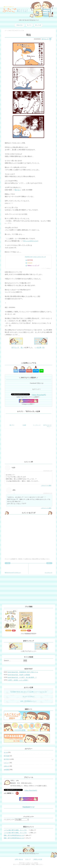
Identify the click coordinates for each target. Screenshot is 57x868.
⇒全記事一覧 (40, 347)
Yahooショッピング (33, 266)
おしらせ (38, 25)
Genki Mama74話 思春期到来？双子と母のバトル (23, 672)
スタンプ (28, 859)
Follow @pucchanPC (39, 395)
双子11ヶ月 (45, 39)
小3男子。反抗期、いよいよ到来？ (18, 680)
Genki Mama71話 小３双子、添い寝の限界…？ (22, 677)
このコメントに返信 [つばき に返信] (46, 485)
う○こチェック (47, 569)
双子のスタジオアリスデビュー (13, 569)
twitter (16, 371)
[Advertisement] (28, 355)
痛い (22, 347)
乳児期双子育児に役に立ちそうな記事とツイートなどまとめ (29, 692)
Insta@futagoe (29, 401)
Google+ (29, 371)
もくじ (29, 25)
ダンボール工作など (29, 697)
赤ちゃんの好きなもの (31, 241)
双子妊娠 (6, 756)
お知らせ (6, 766)
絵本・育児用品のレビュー (29, 701)
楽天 (14, 630)
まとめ (6, 752)
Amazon (30, 263)
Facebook (22, 371)
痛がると (18, 190)
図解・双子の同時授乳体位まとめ (14, 835)
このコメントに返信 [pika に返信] (46, 508)
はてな (36, 371)
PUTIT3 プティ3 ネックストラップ (35, 257)
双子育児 (6, 759)
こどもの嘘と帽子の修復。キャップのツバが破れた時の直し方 (16, 830)
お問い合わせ (19, 859)
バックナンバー (9, 820)
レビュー (6, 763)
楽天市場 (30, 260)
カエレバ (49, 268)
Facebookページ (28, 807)
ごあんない (20, 25)
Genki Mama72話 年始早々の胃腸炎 (19, 675)
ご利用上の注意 (37, 859)
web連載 (6, 770)
